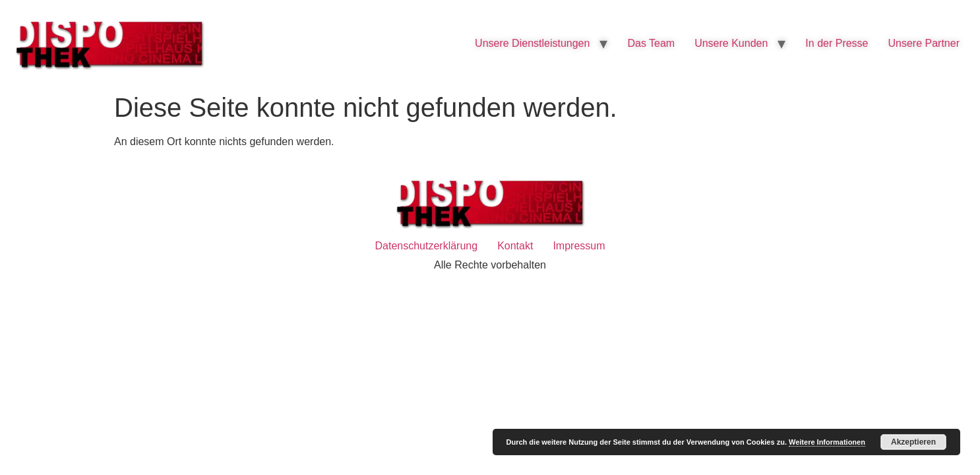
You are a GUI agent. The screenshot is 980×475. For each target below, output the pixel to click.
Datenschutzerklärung (426, 246)
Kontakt (515, 246)
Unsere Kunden (731, 43)
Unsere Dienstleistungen (532, 43)
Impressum (579, 246)
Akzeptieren (913, 442)
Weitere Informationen (827, 442)
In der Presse (837, 43)
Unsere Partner (924, 43)
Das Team (651, 43)
